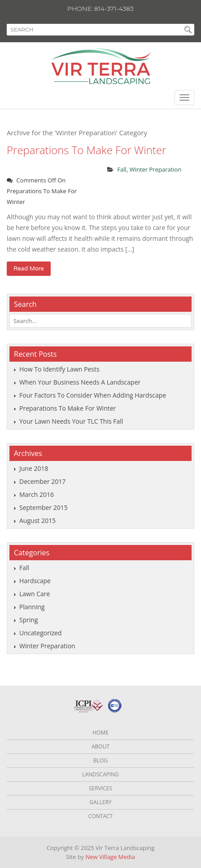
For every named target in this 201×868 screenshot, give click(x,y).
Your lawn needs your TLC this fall (71, 421)
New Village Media (111, 857)
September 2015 (44, 507)
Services (100, 788)
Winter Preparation (156, 169)
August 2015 (37, 520)
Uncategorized (40, 633)
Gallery (100, 802)
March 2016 (37, 494)
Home (100, 733)
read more (29, 269)
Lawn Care (35, 594)
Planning (32, 607)
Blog (100, 760)
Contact (100, 816)
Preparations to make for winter (86, 150)
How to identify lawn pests (59, 369)
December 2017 (42, 481)
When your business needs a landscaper (80, 382)
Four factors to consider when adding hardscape (93, 395)
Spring (29, 620)
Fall (122, 169)
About (100, 746)
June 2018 (34, 468)
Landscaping (100, 774)
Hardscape (35, 581)
